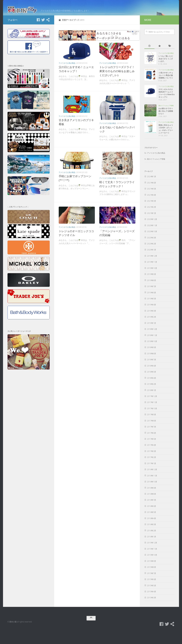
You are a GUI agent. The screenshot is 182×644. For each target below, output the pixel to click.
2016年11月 (152, 489)
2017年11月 (152, 415)
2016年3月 (152, 537)
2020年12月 (152, 232)
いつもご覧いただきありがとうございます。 (166, 72)
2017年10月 (152, 421)
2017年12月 (152, 409)
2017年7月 (152, 440)
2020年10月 (152, 244)
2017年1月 (152, 476)
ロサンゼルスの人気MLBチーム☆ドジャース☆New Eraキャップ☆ (166, 106)
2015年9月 (152, 574)
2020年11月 (152, 238)
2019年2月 (152, 330)
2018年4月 (152, 391)
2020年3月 (152, 251)
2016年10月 (152, 495)
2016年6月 (152, 519)
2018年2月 (152, 397)
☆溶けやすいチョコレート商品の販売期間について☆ (166, 88)
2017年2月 (152, 470)
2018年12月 (152, 342)
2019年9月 (152, 287)
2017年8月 (152, 434)
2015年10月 (152, 568)
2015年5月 (152, 598)
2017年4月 (152, 458)
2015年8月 (152, 580)
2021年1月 (152, 226)
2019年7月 (152, 299)
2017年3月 (152, 464)
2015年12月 (152, 556)
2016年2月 (152, 544)
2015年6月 (152, 592)
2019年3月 (152, 324)
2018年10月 (152, 354)
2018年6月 (152, 379)
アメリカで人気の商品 (67, 76)
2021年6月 (152, 196)
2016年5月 (152, 525)
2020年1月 (152, 263)
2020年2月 (152, 257)
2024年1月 (152, 190)
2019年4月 (152, 318)
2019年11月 (152, 275)
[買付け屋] (48, 33)
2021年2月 (152, 220)
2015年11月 (152, 562)
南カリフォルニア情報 (166, 119)
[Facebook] (38, 33)
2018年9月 (152, 360)
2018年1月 (152, 403)
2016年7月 (152, 513)
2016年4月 (152, 531)
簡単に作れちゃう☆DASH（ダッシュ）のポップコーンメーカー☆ (166, 142)
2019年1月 (152, 336)
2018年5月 (152, 385)
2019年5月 (152, 312)
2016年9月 (152, 501)
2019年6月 (152, 306)
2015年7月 (152, 586)
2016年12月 (152, 483)
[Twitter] (43, 33)
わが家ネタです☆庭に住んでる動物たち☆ (166, 124)
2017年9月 (152, 428)
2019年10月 (152, 281)
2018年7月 (152, 373)
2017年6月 (152, 446)
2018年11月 (152, 348)
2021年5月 (152, 202)
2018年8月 (152, 367)
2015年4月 (152, 605)
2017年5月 (152, 452)
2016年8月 (152, 507)
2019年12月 (152, 269)
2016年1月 (152, 550)
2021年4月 (152, 208)
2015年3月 (152, 611)
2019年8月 (152, 293)
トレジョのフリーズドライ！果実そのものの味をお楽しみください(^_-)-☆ (117, 84)
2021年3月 (152, 214)
